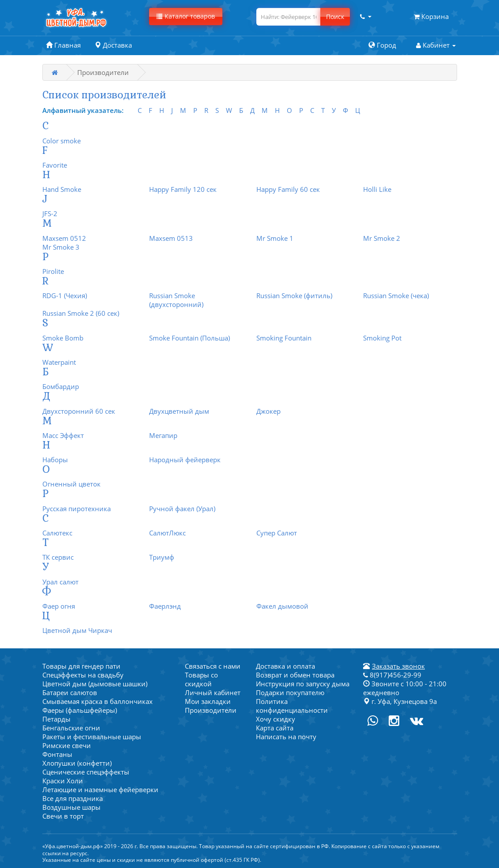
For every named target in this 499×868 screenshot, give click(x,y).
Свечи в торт (63, 816)
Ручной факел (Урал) (182, 509)
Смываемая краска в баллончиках (98, 701)
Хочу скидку (276, 719)
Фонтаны (57, 754)
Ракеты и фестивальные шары (92, 737)
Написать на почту (286, 737)
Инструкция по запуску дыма (303, 684)
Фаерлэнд (165, 606)
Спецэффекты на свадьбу (83, 675)
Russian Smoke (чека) (396, 296)
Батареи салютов (70, 692)
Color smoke (62, 141)
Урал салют (60, 582)
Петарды (56, 719)
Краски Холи (63, 781)
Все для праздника (73, 798)
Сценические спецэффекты (86, 772)
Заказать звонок (398, 666)
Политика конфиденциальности (292, 706)
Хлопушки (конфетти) (77, 763)
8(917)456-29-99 (392, 675)
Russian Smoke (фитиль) (294, 296)
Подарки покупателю (290, 692)
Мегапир (163, 435)
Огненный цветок (71, 484)
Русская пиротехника (77, 509)
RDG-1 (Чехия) (65, 296)
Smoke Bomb (63, 338)
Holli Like (377, 189)
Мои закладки (208, 701)
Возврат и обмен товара (295, 675)
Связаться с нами (213, 666)
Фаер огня (59, 606)
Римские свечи (67, 745)
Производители (211, 710)
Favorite (55, 165)
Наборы (55, 460)
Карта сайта (275, 728)
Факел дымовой (282, 606)
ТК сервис (58, 557)
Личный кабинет (213, 692)
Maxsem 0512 (64, 238)
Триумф (162, 557)
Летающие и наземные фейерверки (100, 789)
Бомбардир (61, 386)
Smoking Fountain (284, 338)
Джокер (268, 411)
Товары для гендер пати (81, 666)
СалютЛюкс (167, 533)
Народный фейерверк (185, 460)
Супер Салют (277, 533)
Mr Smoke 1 (275, 238)
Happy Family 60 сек (288, 189)
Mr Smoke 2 (382, 238)
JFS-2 (50, 213)
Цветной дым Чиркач (77, 630)
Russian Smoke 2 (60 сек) (81, 313)
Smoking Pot (382, 338)
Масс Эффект (63, 435)
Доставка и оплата (285, 666)
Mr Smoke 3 (61, 247)
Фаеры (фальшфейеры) (80, 710)
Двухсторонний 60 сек (79, 411)
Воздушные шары (71, 807)
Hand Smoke (62, 189)
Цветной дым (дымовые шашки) (95, 684)
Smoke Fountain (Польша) (189, 338)
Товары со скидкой (201, 679)
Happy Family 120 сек (183, 189)
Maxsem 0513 (171, 238)
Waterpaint (59, 362)
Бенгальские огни (71, 728)
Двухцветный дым (179, 411)
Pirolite (53, 271)
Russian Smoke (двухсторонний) (176, 300)
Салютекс (57, 533)
